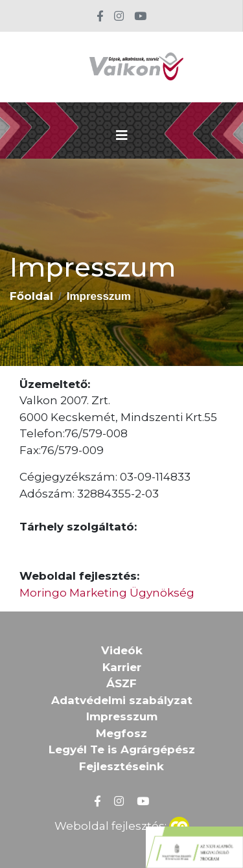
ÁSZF (121, 683)
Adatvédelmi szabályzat (122, 700)
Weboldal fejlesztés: (122, 825)
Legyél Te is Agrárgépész (122, 749)
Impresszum (122, 716)
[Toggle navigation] (122, 135)
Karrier (122, 667)
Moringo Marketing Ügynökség (107, 593)
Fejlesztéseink (121, 766)
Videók (122, 650)
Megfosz (121, 733)
